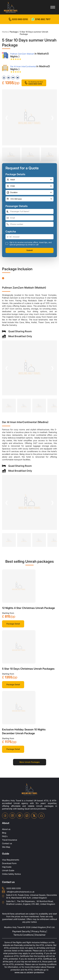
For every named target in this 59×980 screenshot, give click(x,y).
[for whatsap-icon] (41, 19)
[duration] (29, 192)
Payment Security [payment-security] (21, 931)
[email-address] (29, 218)
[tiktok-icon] (27, 816)
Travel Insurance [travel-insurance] (10, 840)
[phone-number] (29, 224)
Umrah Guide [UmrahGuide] (8, 870)
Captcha (11, 232)
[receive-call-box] (7, 244)
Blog (4, 833)
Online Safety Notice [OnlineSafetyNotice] (11, 874)
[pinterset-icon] (20, 816)
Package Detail (13, 624)
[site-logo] (29, 789)
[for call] (18, 19)
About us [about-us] (6, 829)
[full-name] (29, 211)
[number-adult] (29, 180)
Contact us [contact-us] (7, 843)
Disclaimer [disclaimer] (40, 935)
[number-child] (29, 186)
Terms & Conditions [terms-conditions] (23, 935)
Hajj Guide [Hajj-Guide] (7, 867)
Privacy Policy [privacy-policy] (39, 931)
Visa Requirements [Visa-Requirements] (11, 860)
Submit (30, 250)
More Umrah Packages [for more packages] (30, 762)
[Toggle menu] (53, 7)
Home (5, 32)
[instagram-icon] (12, 816)
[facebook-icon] (5, 816)
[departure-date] (29, 199)
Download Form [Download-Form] (9, 863)
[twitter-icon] (34, 816)
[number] (33, 237)
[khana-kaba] (19, 586)
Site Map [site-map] (6, 847)
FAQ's (5, 836)
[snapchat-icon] (41, 816)
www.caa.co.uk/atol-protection (29, 972)
